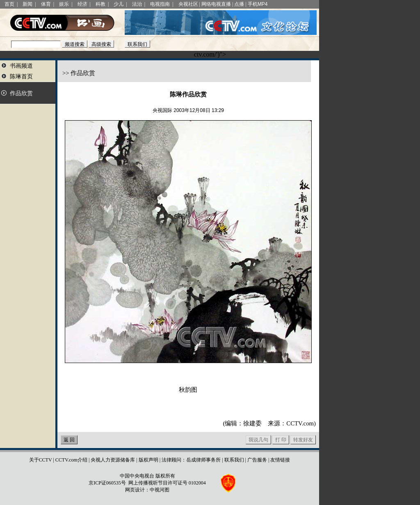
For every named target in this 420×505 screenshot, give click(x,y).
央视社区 (188, 4)
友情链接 (280, 460)
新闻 (27, 4)
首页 (9, 4)
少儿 (119, 4)
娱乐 (64, 4)
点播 (239, 4)
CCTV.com (300, 423)
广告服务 (257, 460)
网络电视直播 (216, 4)
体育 (46, 4)
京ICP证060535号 (107, 483)
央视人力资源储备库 (113, 460)
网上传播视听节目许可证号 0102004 (167, 483)
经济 (82, 4)
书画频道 (21, 66)
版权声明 (148, 460)
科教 (100, 4)
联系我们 (234, 460)
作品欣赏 (21, 93)
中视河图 (160, 490)
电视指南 (160, 4)
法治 (137, 4)
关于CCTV (41, 460)
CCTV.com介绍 (71, 460)
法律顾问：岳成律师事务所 (191, 460)
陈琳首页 (21, 77)
